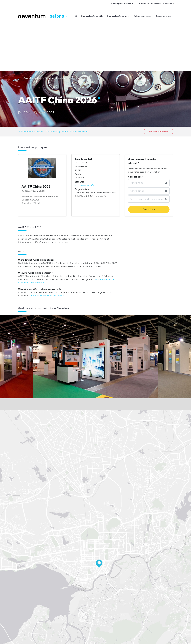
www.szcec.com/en (85, 185)
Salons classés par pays (118, 16)
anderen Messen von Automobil (47, 296)
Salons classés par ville (92, 16)
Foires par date (164, 16)
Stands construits (79, 132)
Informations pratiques (31, 132)
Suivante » (149, 209)
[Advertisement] (95, 46)
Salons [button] (59, 16)
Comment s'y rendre (57, 132)
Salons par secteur (143, 16)
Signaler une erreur (158, 132)
